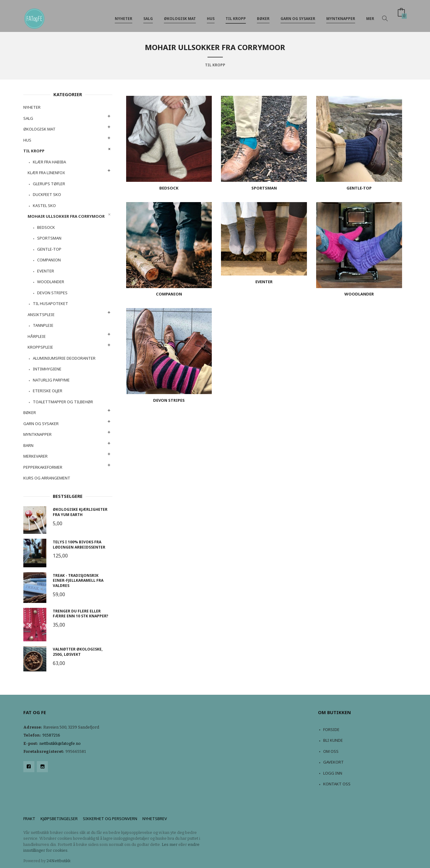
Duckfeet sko (47, 194)
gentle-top (49, 249)
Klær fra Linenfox (46, 173)
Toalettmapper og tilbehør (63, 402)
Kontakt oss (337, 784)
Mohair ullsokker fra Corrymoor (66, 216)
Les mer (170, 845)
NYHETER (124, 15)
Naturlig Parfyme (51, 380)
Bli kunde (333, 740)
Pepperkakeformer (43, 467)
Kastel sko (44, 205)
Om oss (331, 751)
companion (49, 260)
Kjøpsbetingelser (59, 819)
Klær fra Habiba (49, 162)
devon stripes (52, 293)
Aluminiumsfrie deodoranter (64, 358)
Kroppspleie (40, 347)
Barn (28, 445)
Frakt (29, 819)
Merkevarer (35, 456)
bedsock (46, 227)
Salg (148, 15)
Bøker (263, 15)
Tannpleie (43, 325)
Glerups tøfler (49, 184)
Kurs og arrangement (47, 478)
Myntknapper (341, 15)
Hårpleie (37, 336)
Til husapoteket (50, 303)
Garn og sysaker (298, 15)
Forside (331, 729)
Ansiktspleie (41, 315)
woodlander (51, 282)
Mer (370, 15)
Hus (211, 15)
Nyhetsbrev (155, 819)
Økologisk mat (180, 15)
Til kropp (236, 15)
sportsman (49, 238)
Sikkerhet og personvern (110, 819)
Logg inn (333, 773)
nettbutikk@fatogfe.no (60, 743)
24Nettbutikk (59, 861)
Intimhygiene (47, 369)
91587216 (51, 735)
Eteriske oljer (48, 391)
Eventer (46, 271)
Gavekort (333, 762)
